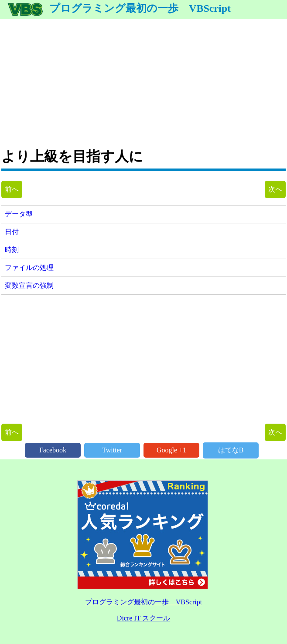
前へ (12, 189)
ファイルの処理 (29, 268)
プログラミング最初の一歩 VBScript (119, 8)
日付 (12, 232)
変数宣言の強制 (29, 285)
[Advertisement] (143, 80)
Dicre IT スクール (143, 618)
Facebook (53, 450)
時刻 (12, 250)
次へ (275, 189)
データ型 (19, 214)
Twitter (112, 450)
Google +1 (171, 450)
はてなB (231, 450)
